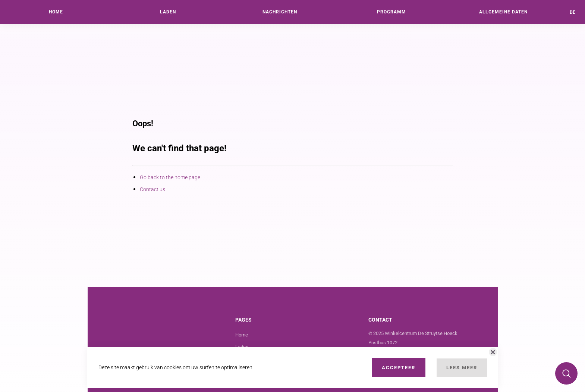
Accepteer (399, 368)
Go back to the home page (170, 177)
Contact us (152, 189)
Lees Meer (462, 368)
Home (242, 335)
